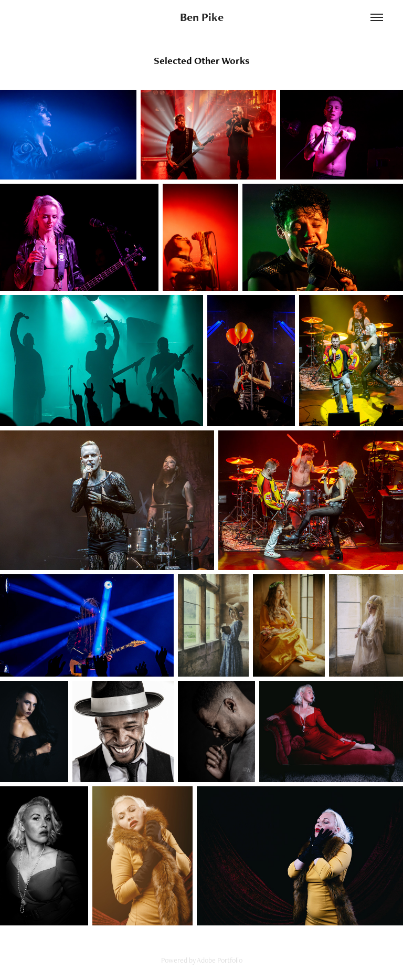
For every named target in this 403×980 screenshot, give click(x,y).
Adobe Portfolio (220, 960)
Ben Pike (202, 17)
